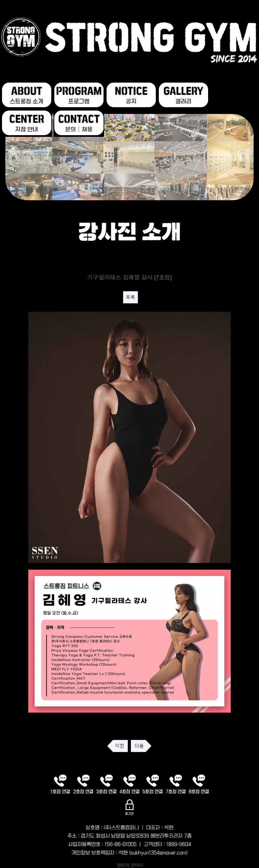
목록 (131, 297)
